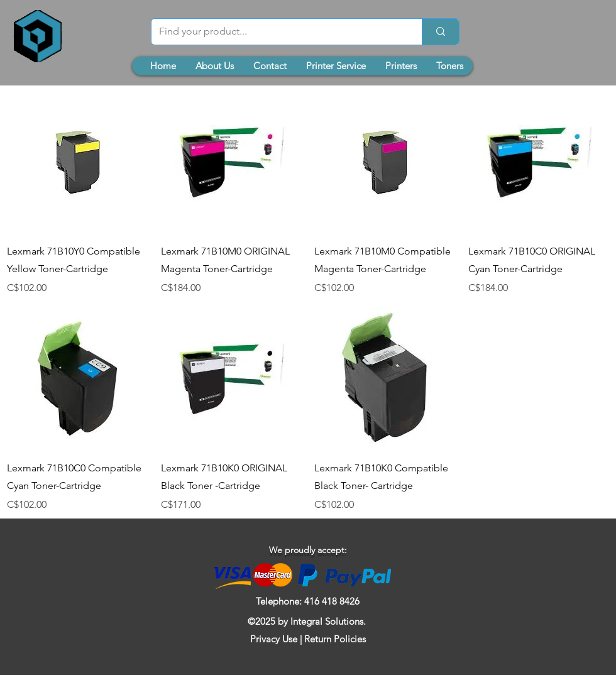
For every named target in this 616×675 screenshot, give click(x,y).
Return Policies (335, 639)
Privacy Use (274, 639)
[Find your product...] (277, 32)
